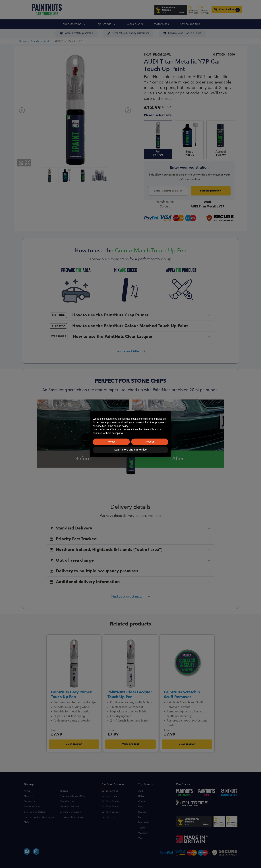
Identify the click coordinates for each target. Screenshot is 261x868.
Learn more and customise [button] (130, 450)
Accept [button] (150, 442)
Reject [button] (111, 442)
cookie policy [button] (121, 426)
